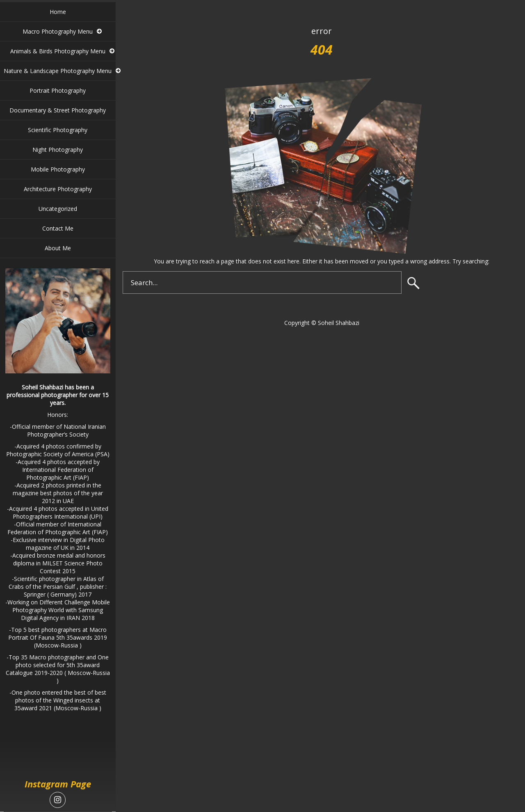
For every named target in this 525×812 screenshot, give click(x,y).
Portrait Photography (58, 90)
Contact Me (58, 228)
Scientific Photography (58, 130)
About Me (58, 248)
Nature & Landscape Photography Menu (58, 71)
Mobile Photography (58, 169)
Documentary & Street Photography (58, 110)
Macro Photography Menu (58, 31)
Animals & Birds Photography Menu (58, 51)
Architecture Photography (58, 189)
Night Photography (58, 150)
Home (58, 12)
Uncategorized (58, 209)
